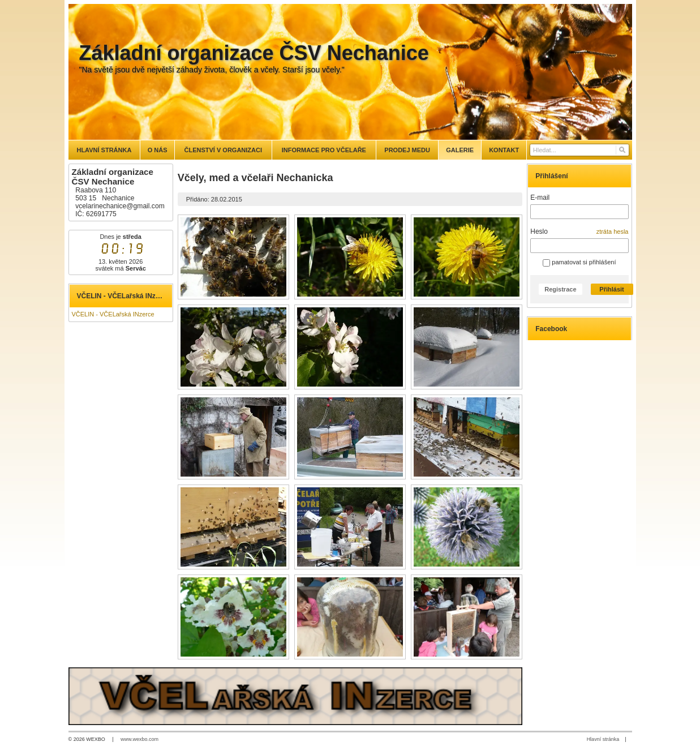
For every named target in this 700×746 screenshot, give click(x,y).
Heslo (539, 231)
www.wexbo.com (139, 739)
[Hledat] (622, 150)
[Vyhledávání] (579, 150)
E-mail (540, 198)
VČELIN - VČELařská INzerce (113, 314)
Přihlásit (611, 289)
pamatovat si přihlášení (579, 262)
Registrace (560, 289)
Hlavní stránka (603, 739)
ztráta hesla (613, 231)
